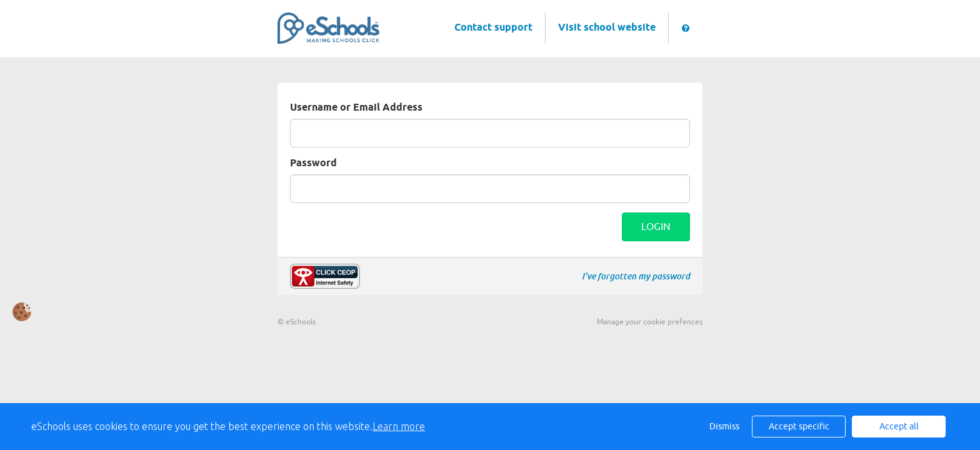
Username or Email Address (356, 108)
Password (313, 163)
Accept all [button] (899, 427)
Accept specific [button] (799, 427)
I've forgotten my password (636, 276)
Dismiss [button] (724, 427)
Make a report (325, 276)
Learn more (399, 426)
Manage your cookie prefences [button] (650, 322)
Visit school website (607, 28)
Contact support (493, 28)
